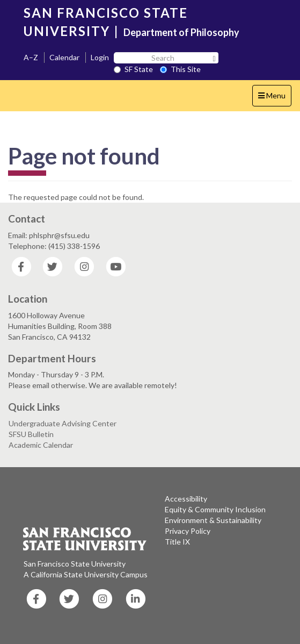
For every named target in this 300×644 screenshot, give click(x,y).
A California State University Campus (86, 574)
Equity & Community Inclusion (215, 509)
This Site (180, 69)
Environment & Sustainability (213, 520)
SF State (133, 69)
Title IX (177, 542)
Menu (275, 98)
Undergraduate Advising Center (63, 423)
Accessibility (186, 499)
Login (100, 57)
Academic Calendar (41, 445)
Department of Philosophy (181, 32)
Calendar (64, 57)
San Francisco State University (75, 564)
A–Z (31, 57)
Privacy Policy (188, 531)
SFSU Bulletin (31, 434)
